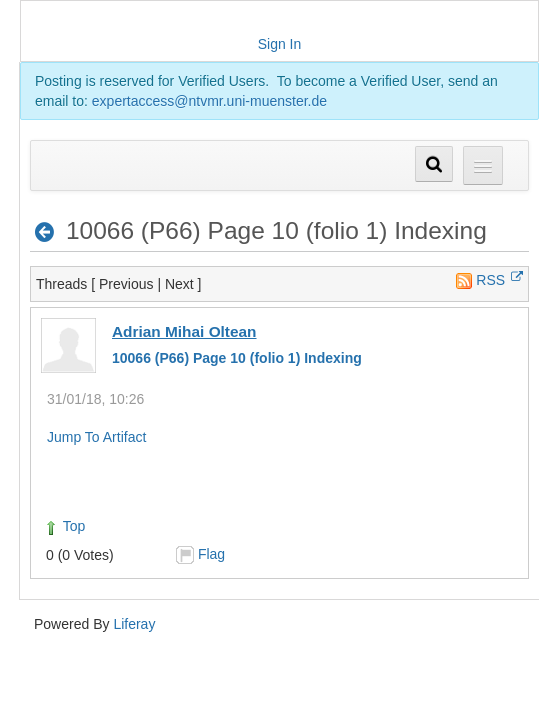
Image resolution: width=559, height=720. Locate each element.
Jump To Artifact (96, 437)
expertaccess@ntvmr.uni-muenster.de (209, 101)
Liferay (134, 624)
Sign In (280, 44)
